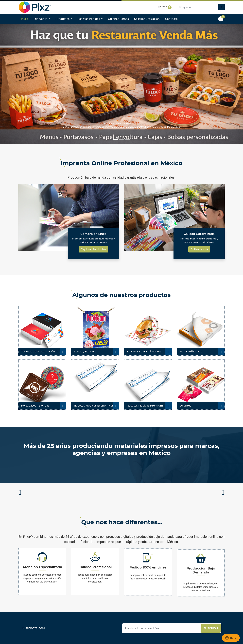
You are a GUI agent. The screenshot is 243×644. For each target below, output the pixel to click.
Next (223, 493)
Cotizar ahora (199, 249)
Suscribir (211, 628)
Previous (20, 493)
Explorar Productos (94, 249)
